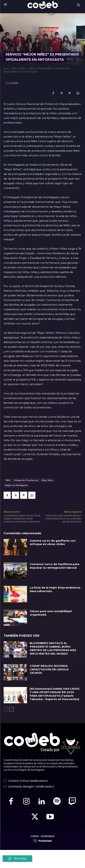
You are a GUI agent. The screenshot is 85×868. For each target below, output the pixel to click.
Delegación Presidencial (26, 480)
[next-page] (12, 709)
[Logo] (42, 5)
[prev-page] (6, 709)
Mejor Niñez (47, 480)
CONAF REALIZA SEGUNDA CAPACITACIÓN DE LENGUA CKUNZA (49, 669)
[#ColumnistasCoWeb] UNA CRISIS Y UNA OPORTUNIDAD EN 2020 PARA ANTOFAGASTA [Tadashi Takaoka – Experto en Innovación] (55, 694)
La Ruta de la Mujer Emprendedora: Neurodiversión (55, 589)
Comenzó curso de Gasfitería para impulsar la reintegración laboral (54, 566)
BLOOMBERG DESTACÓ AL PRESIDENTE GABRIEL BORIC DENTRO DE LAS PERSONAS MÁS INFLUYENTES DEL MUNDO (53, 648)
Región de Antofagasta (16, 485)
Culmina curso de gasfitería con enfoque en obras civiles (53, 542)
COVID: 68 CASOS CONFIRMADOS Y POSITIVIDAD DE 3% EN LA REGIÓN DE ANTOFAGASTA (63, 519)
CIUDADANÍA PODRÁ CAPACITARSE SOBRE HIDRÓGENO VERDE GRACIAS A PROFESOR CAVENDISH (22, 519)
